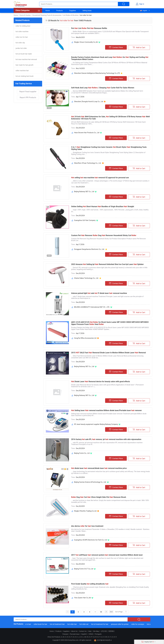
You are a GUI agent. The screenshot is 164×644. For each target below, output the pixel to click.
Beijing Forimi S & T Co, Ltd (84, 569)
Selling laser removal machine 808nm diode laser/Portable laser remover (106, 410)
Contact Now (116, 47)
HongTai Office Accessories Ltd (85, 338)
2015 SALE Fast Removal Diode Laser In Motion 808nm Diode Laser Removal (108, 353)
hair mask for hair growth (24, 65)
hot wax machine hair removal (26, 59)
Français (65, 634)
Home (48, 11)
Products (60, 11)
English (143, 11)
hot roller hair (74, 624)
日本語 (91, 634)
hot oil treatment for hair (102, 624)
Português (98, 634)
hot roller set (86, 624)
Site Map (96, 631)
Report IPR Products (28, 97)
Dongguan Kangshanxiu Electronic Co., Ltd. (89, 249)
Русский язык (75, 634)
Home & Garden (25, 15)
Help (90, 631)
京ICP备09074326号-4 (103, 640)
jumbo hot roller (21, 48)
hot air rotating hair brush (25, 76)
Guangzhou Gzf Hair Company (85, 220)
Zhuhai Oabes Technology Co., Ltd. (86, 278)
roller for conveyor (140, 624)
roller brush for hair (42, 624)
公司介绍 (104, 631)
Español (84, 634)
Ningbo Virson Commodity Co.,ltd (86, 42)
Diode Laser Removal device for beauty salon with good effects (101, 382)
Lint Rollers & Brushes (71, 15)
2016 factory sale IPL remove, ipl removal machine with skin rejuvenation (106, 439)
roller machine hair (22, 71)
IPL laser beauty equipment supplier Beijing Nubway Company (96, 424)
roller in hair (29, 624)
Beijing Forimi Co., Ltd (82, 453)
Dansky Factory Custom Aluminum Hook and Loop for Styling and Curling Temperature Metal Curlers (110, 58)
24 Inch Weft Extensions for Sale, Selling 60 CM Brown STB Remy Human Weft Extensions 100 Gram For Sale (110, 118)
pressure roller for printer (122, 624)
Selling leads (87, 11)
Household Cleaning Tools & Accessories (47, 15)
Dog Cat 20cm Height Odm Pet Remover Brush (99, 497)
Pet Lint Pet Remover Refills (89, 28)
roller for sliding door (23, 26)
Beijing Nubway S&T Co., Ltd (84, 192)
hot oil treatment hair (59, 624)
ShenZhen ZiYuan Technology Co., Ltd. (88, 163)
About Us (74, 631)
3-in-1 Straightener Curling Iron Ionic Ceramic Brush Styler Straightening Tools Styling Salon (109, 148)
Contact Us (83, 631)
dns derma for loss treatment (87, 526)
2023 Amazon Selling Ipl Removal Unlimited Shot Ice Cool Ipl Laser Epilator (107, 264)
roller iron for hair (22, 37)
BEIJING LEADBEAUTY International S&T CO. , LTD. (92, 307)
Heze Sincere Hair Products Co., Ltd (87, 133)
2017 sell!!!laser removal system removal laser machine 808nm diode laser (107, 555)
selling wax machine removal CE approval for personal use (100, 178)
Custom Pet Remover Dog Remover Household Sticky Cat (104, 235)
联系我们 (111, 631)
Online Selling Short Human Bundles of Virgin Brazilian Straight (103, 206)
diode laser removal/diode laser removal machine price (99, 468)
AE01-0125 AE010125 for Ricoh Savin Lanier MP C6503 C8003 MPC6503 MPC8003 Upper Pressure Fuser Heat (110, 323)
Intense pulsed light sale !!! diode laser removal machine (99, 293)
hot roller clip (20, 43)
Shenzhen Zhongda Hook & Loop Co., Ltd (89, 102)
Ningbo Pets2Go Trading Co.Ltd (85, 511)
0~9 (115, 637)
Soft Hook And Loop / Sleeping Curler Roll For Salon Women (103, 88)
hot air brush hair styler (24, 54)
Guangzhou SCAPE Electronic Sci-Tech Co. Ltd (90, 540)
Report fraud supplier (28, 92)
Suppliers (73, 11)
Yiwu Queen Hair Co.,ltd (82, 598)
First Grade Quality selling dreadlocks (90, 584)
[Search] (126, 612)
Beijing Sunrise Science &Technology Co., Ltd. (90, 482)
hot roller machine (22, 32)
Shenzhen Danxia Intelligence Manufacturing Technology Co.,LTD (97, 73)
